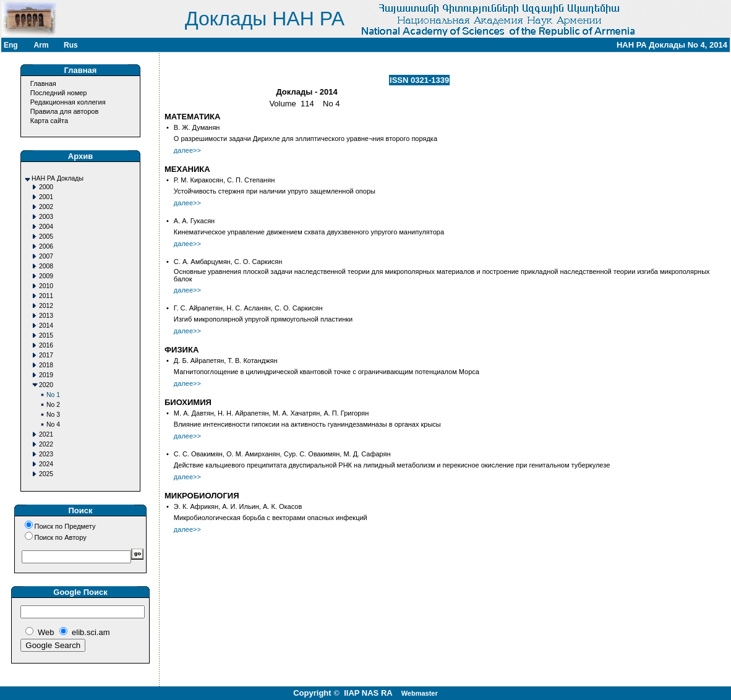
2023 (46, 454)
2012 (46, 306)
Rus (71, 45)
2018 (46, 365)
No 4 (53, 425)
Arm (41, 45)
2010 (46, 286)
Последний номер (59, 93)
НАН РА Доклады (58, 178)
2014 (46, 326)
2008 (46, 266)
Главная (43, 83)
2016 (46, 345)
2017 (46, 355)
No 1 (53, 395)
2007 (46, 256)
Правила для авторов (64, 111)
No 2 (53, 405)
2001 (46, 197)
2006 (46, 246)
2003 (46, 217)
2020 (46, 385)
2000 (46, 187)
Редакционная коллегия (68, 102)
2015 (46, 335)
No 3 (53, 415)
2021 (46, 434)
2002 (46, 207)
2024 (46, 464)
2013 (46, 316)
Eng (11, 45)
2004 (46, 227)
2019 (46, 375)
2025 (46, 474)
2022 (46, 444)
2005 (46, 237)
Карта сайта (49, 121)
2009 (46, 276)
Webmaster (420, 693)
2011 (46, 296)
